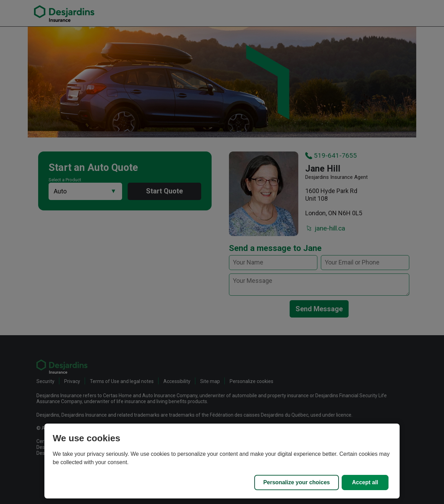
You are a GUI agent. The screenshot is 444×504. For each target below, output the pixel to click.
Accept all (365, 482)
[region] (222, 461)
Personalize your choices (297, 482)
